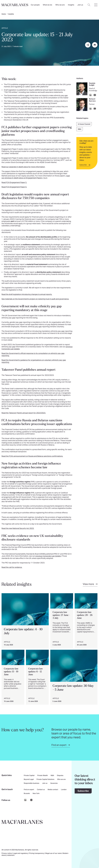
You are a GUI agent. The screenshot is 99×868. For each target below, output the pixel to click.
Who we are (60, 5)
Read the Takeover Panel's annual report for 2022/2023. (24, 413)
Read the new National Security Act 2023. (18, 528)
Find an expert (29, 790)
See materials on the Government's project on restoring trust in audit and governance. (35, 299)
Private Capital (29, 776)
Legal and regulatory (21, 853)
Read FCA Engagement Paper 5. (14, 182)
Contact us (41, 790)
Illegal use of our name (54, 853)
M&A (80, 129)
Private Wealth (43, 776)
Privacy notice (7, 853)
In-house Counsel (84, 124)
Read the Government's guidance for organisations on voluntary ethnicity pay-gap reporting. (34, 361)
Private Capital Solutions (45, 779)
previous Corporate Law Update (48, 556)
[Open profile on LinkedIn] (90, 95)
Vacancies (54, 783)
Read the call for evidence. (12, 567)
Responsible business (32, 783)
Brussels (27, 794)
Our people (35, 5)
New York (36, 794)
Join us (45, 783)
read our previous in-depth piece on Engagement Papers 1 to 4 (36, 177)
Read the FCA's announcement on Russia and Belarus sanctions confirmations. (32, 456)
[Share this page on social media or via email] (88, 45)
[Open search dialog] (89, 6)
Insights (11, 14)
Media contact (53, 790)
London (64, 790)
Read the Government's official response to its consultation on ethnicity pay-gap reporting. (33, 354)
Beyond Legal (29, 779)
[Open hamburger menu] (96, 6)
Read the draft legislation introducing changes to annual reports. (27, 294)
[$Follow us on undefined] (25, 800)
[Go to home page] (22, 822)
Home (4, 14)
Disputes (60, 776)
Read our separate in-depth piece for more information (23, 167)
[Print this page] (95, 45)
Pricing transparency (37, 853)
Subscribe (83, 791)
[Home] (15, 5)
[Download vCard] (95, 95)
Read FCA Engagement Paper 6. (14, 187)
